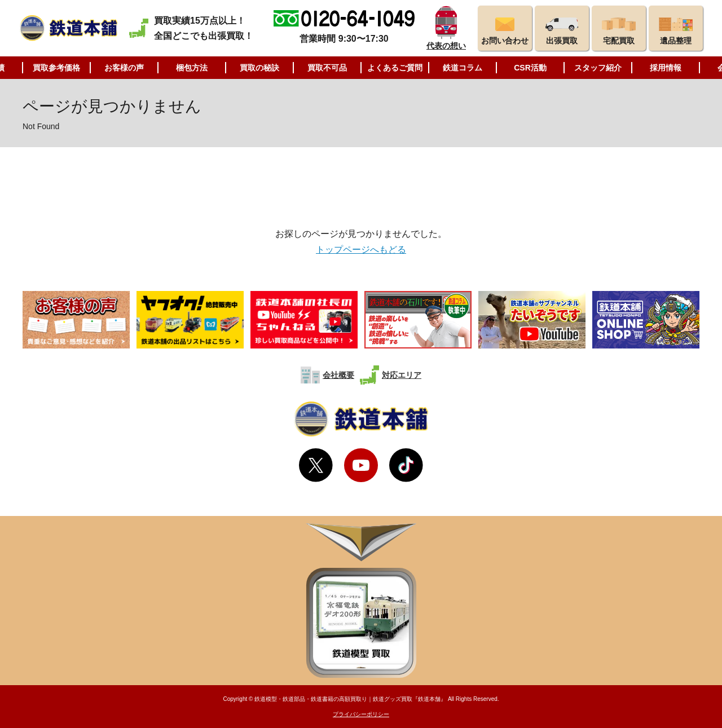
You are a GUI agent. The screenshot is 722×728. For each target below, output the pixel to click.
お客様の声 (124, 68)
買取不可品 (327, 68)
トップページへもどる (361, 250)
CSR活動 (530, 68)
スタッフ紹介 (598, 68)
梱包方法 (192, 68)
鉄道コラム (463, 68)
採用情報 (666, 68)
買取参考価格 (56, 68)
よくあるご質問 (395, 68)
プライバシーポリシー (361, 714)
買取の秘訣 (259, 68)
